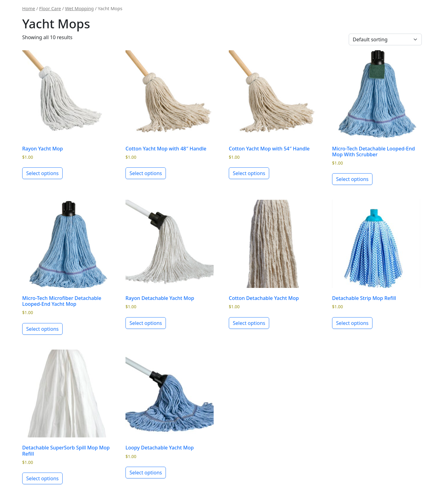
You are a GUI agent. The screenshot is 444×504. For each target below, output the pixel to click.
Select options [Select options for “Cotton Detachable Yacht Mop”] (249, 323)
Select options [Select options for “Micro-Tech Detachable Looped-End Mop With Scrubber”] (352, 179)
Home (29, 8)
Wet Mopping (79, 8)
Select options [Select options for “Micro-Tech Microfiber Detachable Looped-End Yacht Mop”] (42, 329)
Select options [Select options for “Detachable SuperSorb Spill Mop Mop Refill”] (42, 478)
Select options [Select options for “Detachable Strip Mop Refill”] (352, 323)
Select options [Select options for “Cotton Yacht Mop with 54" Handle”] (249, 173)
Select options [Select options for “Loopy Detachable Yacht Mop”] (146, 473)
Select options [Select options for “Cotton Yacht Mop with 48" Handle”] (146, 173)
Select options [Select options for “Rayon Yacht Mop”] (42, 173)
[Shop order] (385, 39)
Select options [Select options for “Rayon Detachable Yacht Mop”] (146, 323)
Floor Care (50, 8)
